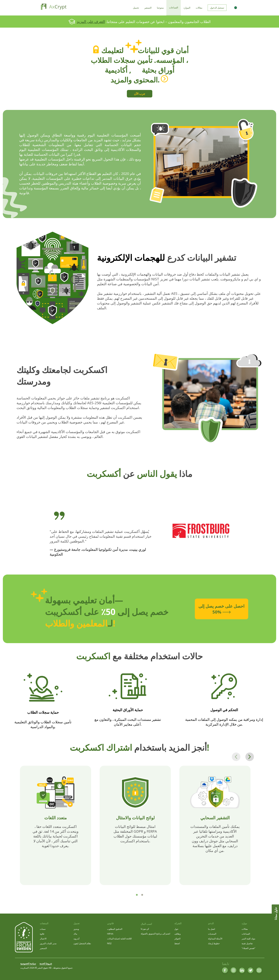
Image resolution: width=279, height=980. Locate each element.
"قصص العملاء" (248, 948)
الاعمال (43, 939)
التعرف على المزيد (91, 22)
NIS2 (109, 943)
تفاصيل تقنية (247, 943)
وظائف (177, 934)
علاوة (42, 934)
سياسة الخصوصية (28, 964)
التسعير (43, 948)
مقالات (245, 929)
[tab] (137, 895)
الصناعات (246, 934)
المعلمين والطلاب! (80, 623)
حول (176, 929)
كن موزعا (145, 929)
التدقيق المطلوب (115, 929)
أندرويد (76, 939)
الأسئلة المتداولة (215, 939)
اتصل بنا (211, 929)
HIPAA (110, 934)
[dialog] (272, 973)
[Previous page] (236, 757)
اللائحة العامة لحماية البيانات (119, 939)
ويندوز (76, 929)
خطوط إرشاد (214, 943)
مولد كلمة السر (248, 939)
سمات (43, 929)
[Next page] (250, 757)
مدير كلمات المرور (48, 943)
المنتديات (212, 934)
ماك (75, 934)
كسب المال (146, 924)
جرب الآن (140, 94)
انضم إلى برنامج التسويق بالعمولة (155, 934)
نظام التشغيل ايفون (82, 943)
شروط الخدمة (46, 964)
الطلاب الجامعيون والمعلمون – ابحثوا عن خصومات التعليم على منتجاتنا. (144, 22)
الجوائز (177, 939)
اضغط (177, 943)
